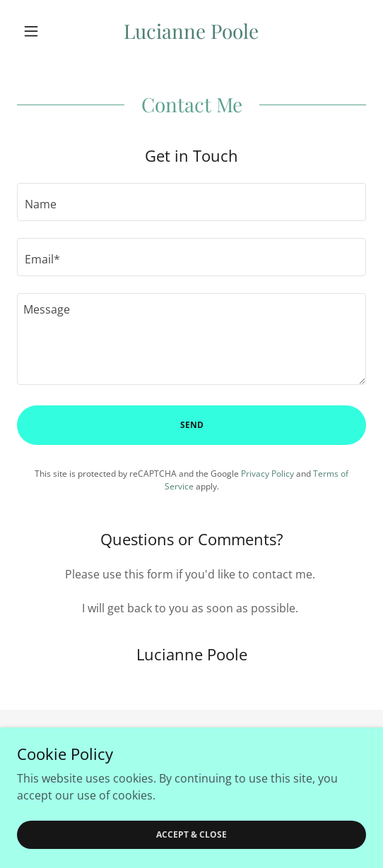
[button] (43, 31)
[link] (191, 31)
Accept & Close (191, 834)
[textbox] (191, 202)
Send (192, 425)
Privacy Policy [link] (267, 474)
